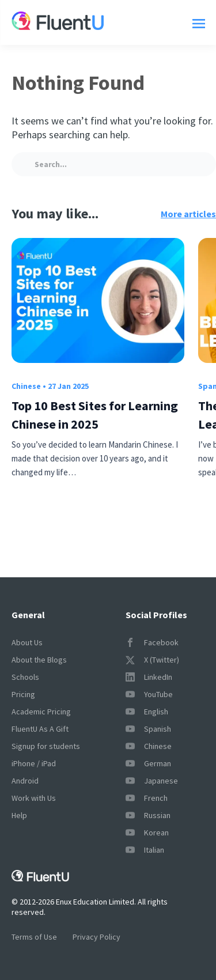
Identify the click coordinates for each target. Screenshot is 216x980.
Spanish (148, 729)
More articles (188, 214)
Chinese (26, 386)
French (147, 798)
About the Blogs (39, 660)
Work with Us (34, 798)
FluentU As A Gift (40, 729)
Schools (25, 677)
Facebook (152, 642)
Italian (145, 850)
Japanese (152, 781)
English (147, 712)
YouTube (149, 694)
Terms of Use (34, 937)
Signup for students (46, 746)
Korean (147, 833)
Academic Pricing (41, 712)
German (148, 763)
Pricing (23, 694)
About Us (27, 642)
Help (19, 815)
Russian (148, 815)
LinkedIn (149, 677)
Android (25, 781)
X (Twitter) (152, 660)
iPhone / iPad (34, 763)
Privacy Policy (96, 937)
